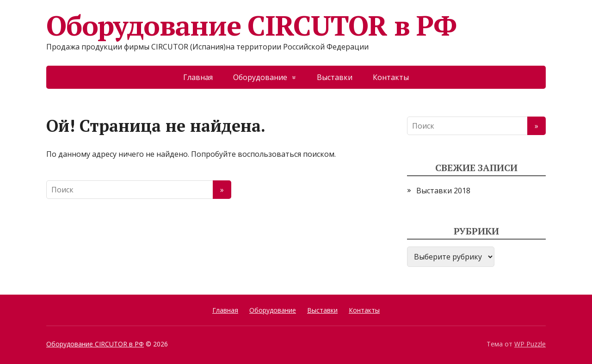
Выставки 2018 (443, 191)
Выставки (335, 77)
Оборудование (260, 77)
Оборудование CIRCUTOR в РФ (251, 25)
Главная (198, 77)
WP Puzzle (530, 344)
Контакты (391, 77)
